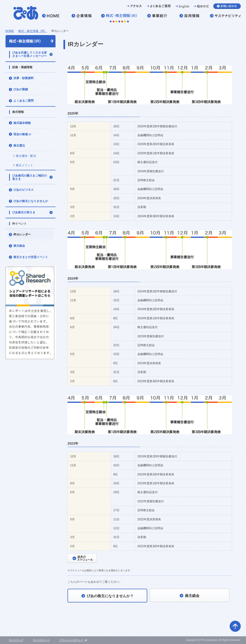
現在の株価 (23, 136)
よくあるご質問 (24, 101)
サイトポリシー (41, 640)
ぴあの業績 (21, 89)
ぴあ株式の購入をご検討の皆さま (30, 177)
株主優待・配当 (26, 156)
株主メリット (25, 165)
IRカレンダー (22, 234)
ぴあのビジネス (24, 190)
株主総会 (19, 246)
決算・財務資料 (24, 78)
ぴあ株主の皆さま (24, 212)
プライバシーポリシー (71, 640)
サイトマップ (16, 640)
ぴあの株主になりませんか (31, 201)
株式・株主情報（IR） (33, 31)
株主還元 (19, 146)
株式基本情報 (22, 123)
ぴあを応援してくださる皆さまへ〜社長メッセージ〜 (30, 54)
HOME (10, 31)
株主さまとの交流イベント (31, 257)
